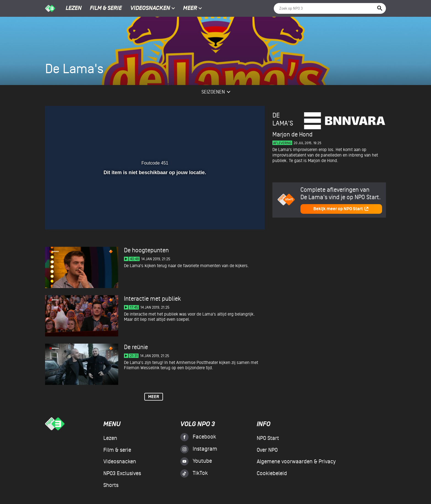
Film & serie (106, 9)
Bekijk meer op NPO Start (341, 209)
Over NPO (267, 450)
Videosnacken (150, 9)
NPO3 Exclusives (122, 473)
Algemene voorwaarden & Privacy (296, 462)
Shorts (111, 485)
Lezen (74, 9)
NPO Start (268, 438)
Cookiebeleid (272, 473)
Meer (193, 9)
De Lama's (283, 119)
